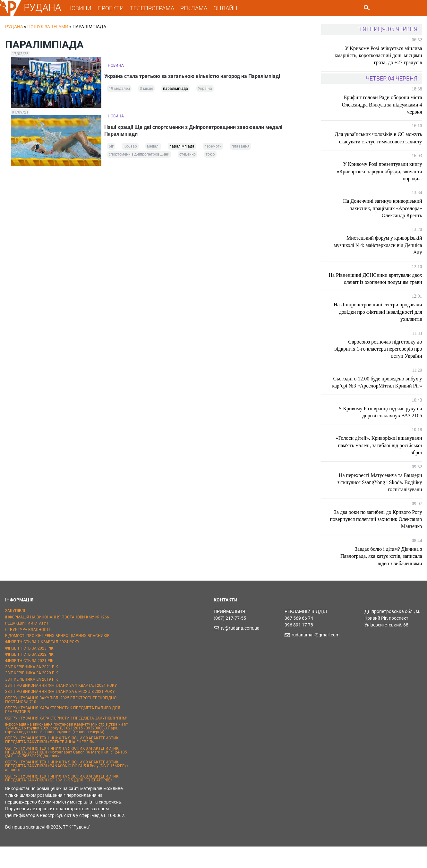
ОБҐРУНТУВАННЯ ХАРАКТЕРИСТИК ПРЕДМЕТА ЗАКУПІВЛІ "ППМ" (66, 740)
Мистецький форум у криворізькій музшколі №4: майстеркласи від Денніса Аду (384, 252)
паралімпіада (175, 90)
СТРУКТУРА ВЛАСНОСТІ (27, 651)
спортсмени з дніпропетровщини (139, 156)
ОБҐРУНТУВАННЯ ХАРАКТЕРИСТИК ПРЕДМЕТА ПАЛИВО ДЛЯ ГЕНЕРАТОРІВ (63, 731)
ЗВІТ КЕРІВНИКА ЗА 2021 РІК (32, 688)
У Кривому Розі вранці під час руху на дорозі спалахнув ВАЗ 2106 (380, 434)
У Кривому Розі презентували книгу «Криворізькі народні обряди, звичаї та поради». (380, 179)
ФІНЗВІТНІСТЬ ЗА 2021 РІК (29, 682)
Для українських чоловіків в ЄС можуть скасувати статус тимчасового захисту (381, 141)
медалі (153, 148)
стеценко (188, 156)
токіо (210, 156)
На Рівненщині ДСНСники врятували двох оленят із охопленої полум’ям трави (381, 289)
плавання (241, 148)
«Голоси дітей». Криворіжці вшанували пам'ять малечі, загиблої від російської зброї (379, 467)
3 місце (146, 90)
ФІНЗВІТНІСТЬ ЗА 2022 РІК (29, 676)
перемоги (213, 148)
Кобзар (130, 148)
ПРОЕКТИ (114, 8)
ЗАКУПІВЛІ (15, 633)
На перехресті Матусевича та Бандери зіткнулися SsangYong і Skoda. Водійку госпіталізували (380, 504)
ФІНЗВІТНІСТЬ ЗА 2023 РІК (29, 670)
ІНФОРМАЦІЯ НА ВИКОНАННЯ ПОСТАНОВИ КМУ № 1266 (57, 639)
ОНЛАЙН (229, 8)
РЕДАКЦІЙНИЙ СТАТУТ (27, 645)
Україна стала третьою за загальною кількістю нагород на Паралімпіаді (196, 75)
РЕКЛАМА (197, 8)
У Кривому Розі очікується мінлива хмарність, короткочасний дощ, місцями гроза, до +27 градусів (383, 55)
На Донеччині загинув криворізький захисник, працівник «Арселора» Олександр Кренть (383, 216)
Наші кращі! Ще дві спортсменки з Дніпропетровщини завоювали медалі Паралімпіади (197, 130)
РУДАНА (46, 8)
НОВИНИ (83, 8)
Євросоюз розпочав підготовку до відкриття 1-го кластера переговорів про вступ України (383, 363)
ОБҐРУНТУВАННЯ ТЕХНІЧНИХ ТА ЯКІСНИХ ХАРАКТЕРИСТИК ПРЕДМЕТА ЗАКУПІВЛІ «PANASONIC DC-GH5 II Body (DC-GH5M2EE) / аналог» (67, 787)
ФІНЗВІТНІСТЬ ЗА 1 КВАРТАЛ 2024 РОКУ (42, 664)
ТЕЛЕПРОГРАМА (156, 8)
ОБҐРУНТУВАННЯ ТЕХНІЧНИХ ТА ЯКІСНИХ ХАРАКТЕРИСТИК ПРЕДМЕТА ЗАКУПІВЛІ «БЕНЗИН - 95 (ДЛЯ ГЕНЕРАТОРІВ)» (62, 800)
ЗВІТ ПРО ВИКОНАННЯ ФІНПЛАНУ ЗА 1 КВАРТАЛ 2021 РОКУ (61, 707)
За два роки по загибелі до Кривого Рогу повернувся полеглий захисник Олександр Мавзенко (383, 541)
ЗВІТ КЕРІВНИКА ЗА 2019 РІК (32, 701)
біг (111, 148)
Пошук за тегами (48, 27)
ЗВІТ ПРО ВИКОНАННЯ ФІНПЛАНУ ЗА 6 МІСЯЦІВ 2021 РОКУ (60, 713)
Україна (205, 90)
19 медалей (119, 90)
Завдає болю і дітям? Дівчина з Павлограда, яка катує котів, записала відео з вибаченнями (381, 578)
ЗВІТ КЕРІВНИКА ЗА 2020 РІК (32, 694)
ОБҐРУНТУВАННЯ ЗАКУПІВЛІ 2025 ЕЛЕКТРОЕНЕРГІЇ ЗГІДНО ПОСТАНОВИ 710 (61, 721)
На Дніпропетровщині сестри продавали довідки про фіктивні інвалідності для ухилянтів (387, 326)
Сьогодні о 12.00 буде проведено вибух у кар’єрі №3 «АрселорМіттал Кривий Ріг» (380, 400)
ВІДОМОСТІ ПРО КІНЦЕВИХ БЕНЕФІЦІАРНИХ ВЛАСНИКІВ (57, 657)
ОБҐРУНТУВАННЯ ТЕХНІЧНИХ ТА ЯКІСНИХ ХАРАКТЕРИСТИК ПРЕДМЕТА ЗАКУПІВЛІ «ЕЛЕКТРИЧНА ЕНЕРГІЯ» (62, 762)
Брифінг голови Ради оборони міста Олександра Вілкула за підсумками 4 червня (382, 105)
